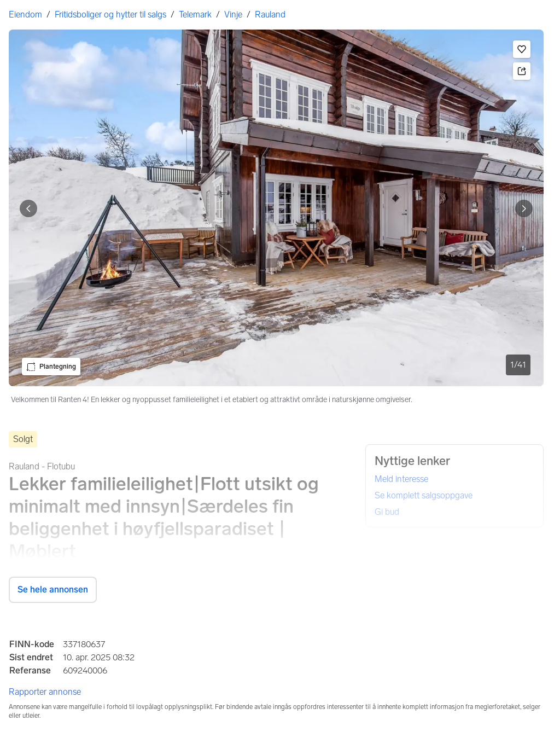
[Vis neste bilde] (524, 208)
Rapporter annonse (45, 692)
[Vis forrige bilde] (28, 208)
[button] (522, 49)
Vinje (233, 14)
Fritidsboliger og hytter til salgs (110, 14)
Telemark (195, 14)
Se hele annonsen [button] (53, 590)
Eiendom (25, 14)
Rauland (270, 14)
